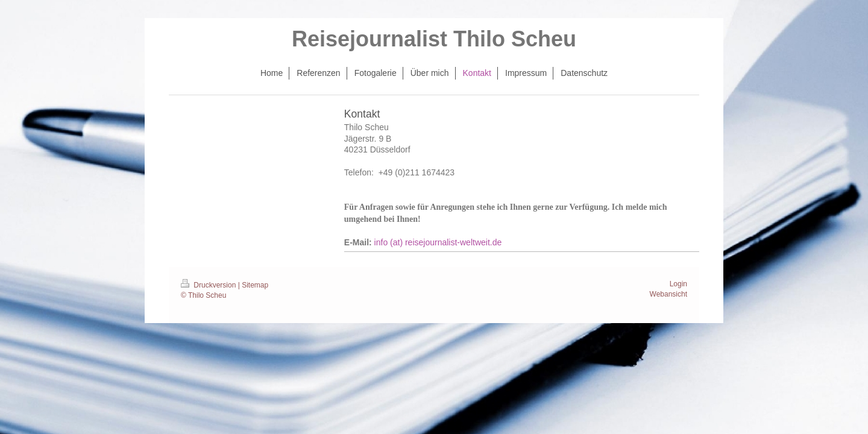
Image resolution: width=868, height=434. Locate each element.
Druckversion (209, 285)
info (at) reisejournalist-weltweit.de (438, 242)
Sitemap (255, 285)
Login (678, 284)
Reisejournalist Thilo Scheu (434, 39)
